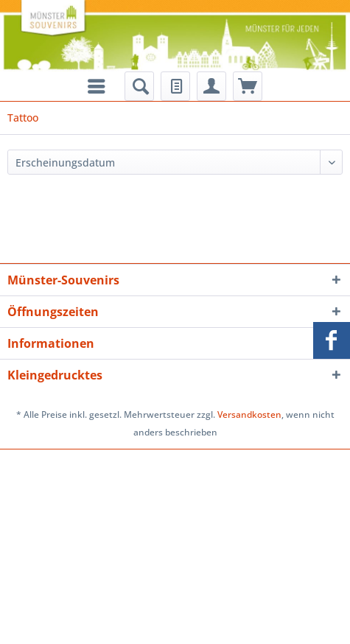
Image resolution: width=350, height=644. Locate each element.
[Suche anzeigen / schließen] (139, 86)
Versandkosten (249, 414)
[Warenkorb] (248, 86)
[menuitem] (139, 86)
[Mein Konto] (211, 86)
